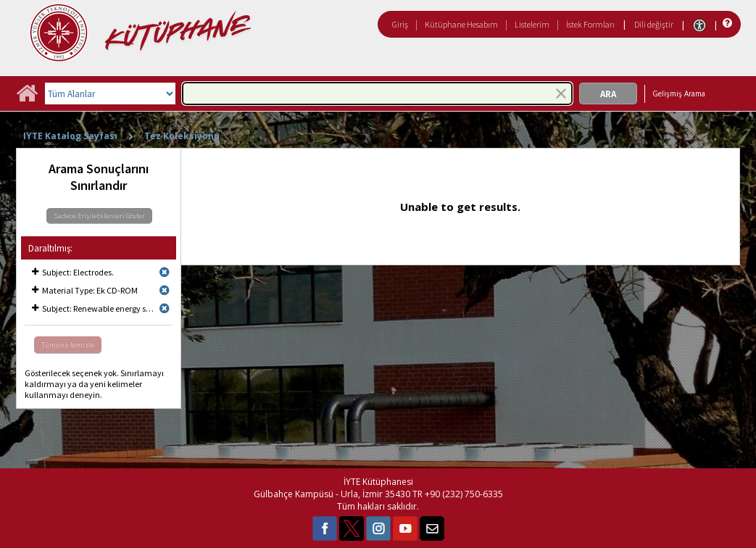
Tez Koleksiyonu (182, 136)
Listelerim (532, 24)
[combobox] (377, 94)
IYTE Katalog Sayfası (70, 136)
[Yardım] (726, 24)
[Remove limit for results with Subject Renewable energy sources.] (165, 308)
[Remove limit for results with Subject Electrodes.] (165, 272)
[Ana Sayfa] (27, 98)
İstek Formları (590, 24)
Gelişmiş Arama (679, 94)
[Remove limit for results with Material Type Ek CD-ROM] (165, 290)
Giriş (400, 24)
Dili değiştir (654, 24)
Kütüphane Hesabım (461, 24)
